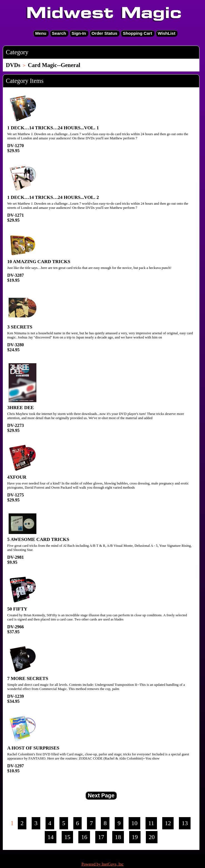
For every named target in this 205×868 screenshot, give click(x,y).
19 (135, 837)
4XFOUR (17, 477)
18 (118, 837)
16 (84, 837)
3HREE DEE (21, 408)
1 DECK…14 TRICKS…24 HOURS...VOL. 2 (53, 197)
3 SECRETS (20, 327)
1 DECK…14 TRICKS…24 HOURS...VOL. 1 (53, 128)
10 (134, 823)
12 (168, 823)
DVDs (13, 65)
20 (152, 837)
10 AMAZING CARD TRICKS (39, 262)
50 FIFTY (17, 609)
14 (51, 837)
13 (185, 823)
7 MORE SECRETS (28, 678)
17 (101, 837)
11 (151, 823)
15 (67, 837)
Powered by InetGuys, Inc (102, 864)
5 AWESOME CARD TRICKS (38, 539)
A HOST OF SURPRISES (33, 748)
